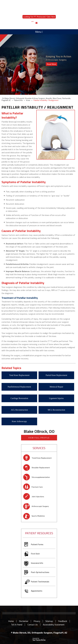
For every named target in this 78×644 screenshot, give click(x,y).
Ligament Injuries (56, 398)
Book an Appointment (48, 23)
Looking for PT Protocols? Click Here (39, 17)
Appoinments (37, 591)
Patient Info (18, 100)
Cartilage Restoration (19, 398)
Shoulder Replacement (41, 468)
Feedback (63, 621)
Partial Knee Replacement (56, 375)
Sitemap (49, 621)
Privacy (37, 621)
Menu (39, 32)
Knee (28, 100)
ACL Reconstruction (19, 410)
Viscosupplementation (41, 477)
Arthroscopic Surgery (40, 506)
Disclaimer (24, 621)
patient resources (39, 533)
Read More (51, 64)
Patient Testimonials (40, 582)
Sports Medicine (38, 516)
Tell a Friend (17, 625)
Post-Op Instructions (40, 572)
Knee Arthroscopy (19, 421)
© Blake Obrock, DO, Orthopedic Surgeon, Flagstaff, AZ (39, 633)
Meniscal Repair (56, 387)
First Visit (35, 554)
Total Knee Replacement (19, 375)
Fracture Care (37, 487)
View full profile (39, 438)
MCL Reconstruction (56, 410)
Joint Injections (38, 496)
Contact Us (33, 625)
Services (39, 448)
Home (11, 621)
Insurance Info (37, 563)
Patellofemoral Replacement (19, 387)
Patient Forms (37, 544)
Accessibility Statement (54, 625)
